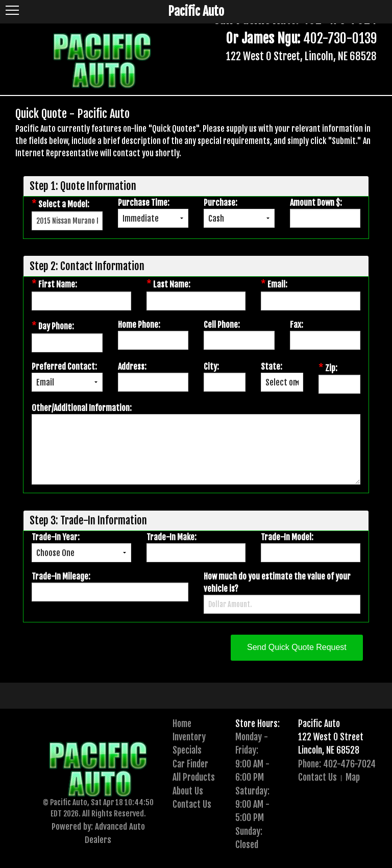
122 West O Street (331, 737)
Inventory (189, 737)
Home (182, 724)
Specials (187, 750)
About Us (188, 791)
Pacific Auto (319, 724)
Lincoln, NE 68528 (329, 750)
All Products (194, 777)
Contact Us (192, 804)
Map (353, 777)
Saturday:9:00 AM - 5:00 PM (252, 804)
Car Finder (190, 764)
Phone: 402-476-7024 (337, 764)
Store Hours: (258, 724)
